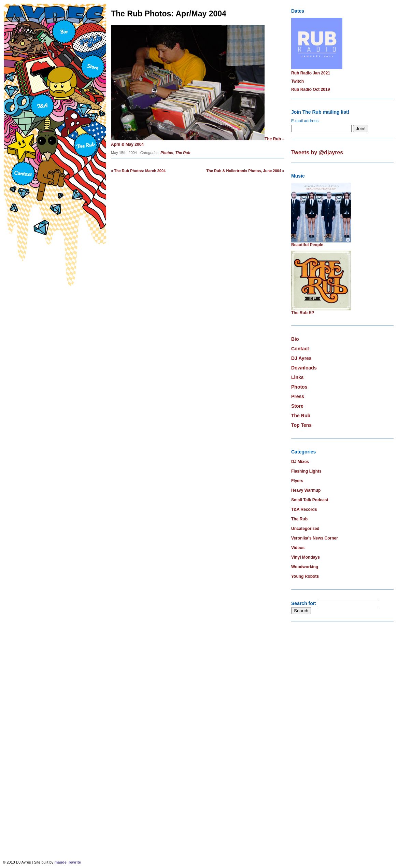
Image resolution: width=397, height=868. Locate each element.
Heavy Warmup (306, 490)
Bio (295, 339)
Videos (298, 548)
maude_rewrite (68, 862)
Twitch (297, 81)
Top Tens (301, 425)
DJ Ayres (301, 358)
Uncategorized (305, 529)
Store (297, 406)
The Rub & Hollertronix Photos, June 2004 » (245, 171)
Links (297, 377)
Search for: (304, 603)
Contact (300, 349)
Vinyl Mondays (306, 557)
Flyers (297, 481)
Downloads (304, 368)
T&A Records (304, 509)
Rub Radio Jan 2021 (311, 73)
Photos (167, 153)
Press (298, 396)
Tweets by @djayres (317, 152)
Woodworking (305, 567)
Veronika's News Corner (315, 538)
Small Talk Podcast (310, 500)
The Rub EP (303, 313)
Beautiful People (307, 245)
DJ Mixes (300, 462)
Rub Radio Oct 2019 (310, 89)
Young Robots (305, 576)
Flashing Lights (306, 471)
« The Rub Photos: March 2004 (138, 171)
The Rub (183, 153)
